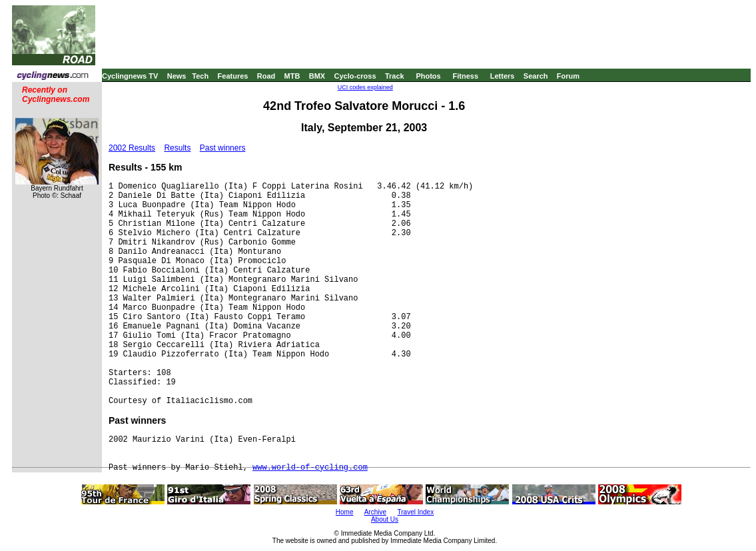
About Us (385, 519)
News (177, 76)
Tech (200, 76)
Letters (503, 76)
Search (536, 76)
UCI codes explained (365, 87)
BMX (317, 76)
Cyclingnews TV (130, 76)
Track (395, 76)
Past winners (223, 148)
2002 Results (132, 148)
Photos (428, 76)
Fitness (465, 76)
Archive (375, 512)
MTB (292, 76)
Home (345, 512)
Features (233, 76)
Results (177, 148)
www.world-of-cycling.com (310, 468)
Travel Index (416, 512)
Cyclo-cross (355, 76)
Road (266, 76)
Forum (568, 76)
